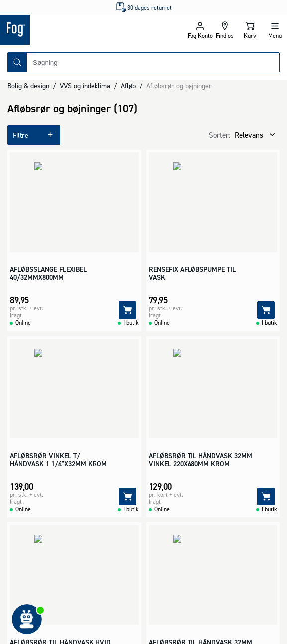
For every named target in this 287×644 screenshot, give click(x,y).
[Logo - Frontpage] (72, 30)
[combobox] (153, 62)
